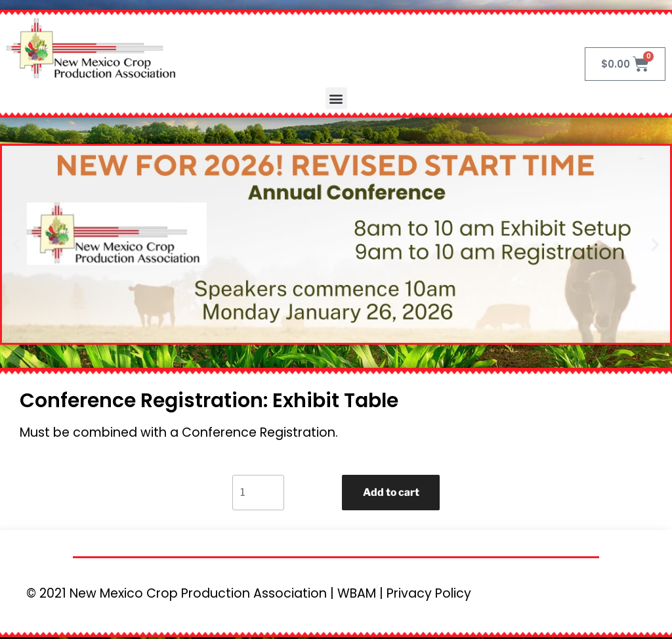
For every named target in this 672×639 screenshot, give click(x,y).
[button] (336, 98)
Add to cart (391, 493)
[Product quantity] (257, 493)
